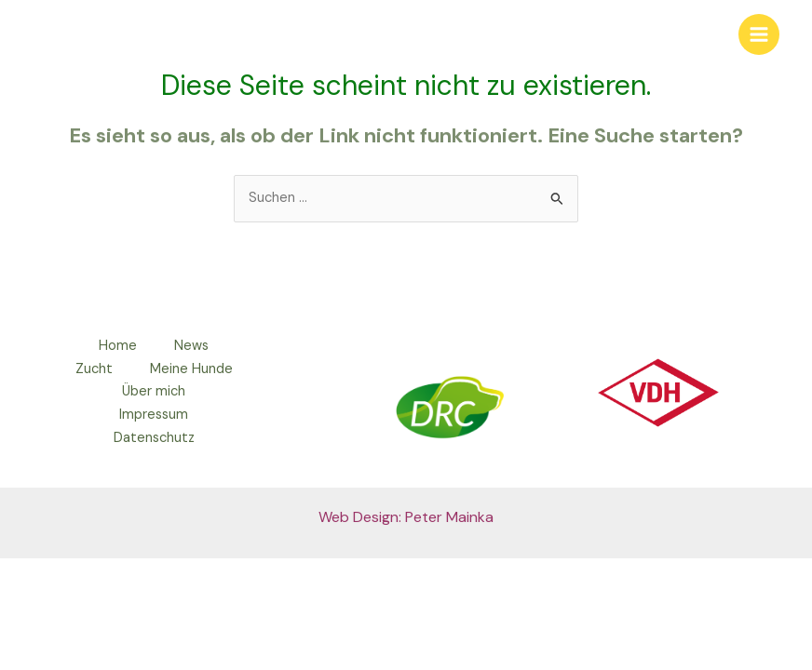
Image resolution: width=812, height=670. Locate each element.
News (191, 346)
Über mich (154, 391)
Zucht (94, 369)
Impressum (154, 415)
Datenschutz (154, 438)
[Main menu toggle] (759, 34)
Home (118, 346)
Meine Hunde (191, 369)
